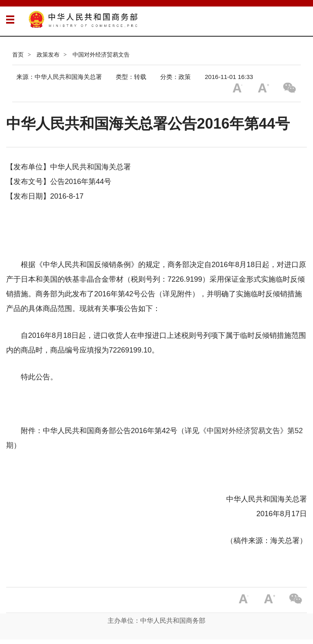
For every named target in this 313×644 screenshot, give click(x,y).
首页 (18, 55)
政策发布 (48, 55)
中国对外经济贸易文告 (101, 55)
